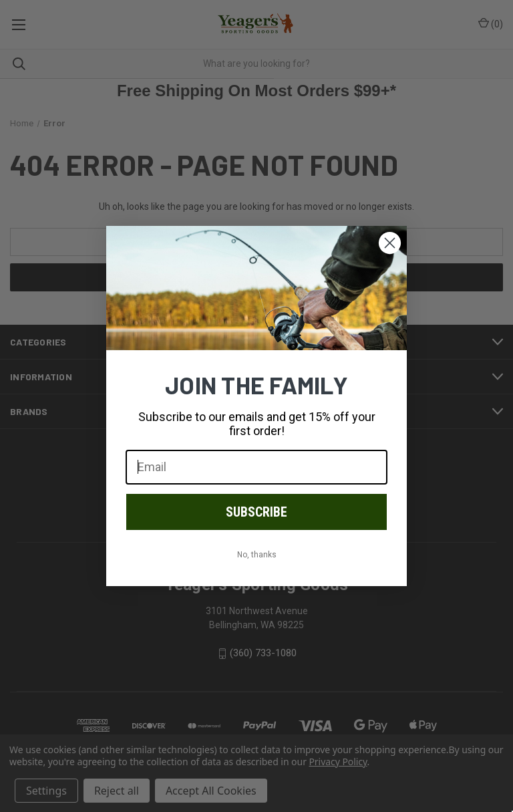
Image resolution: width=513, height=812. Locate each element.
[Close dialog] (390, 243)
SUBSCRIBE (256, 512)
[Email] (256, 467)
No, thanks (257, 555)
